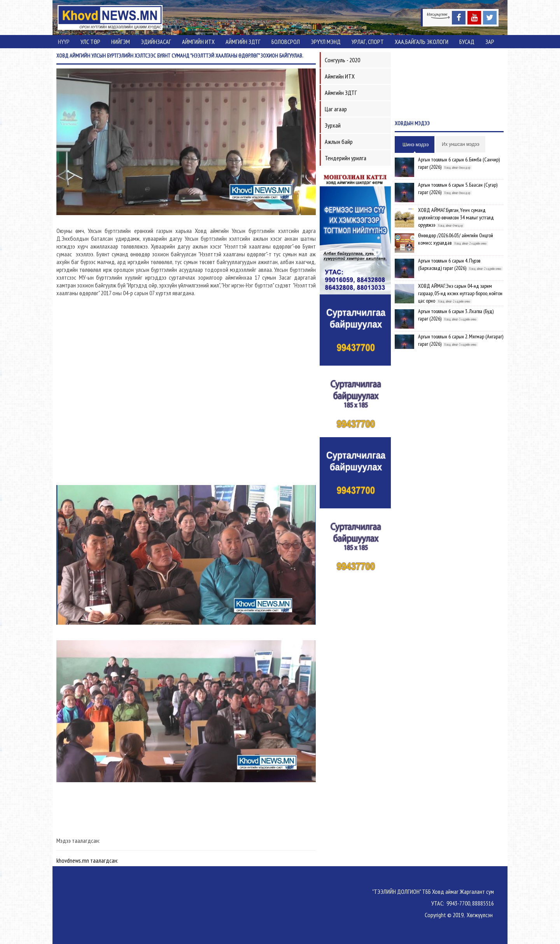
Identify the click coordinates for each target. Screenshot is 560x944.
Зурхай (333, 125)
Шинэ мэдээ (416, 145)
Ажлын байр (339, 142)
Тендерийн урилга (346, 158)
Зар (490, 42)
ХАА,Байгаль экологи (422, 42)
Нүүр (64, 42)
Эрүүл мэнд (326, 42)
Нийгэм (121, 42)
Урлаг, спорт (368, 42)
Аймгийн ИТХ (198, 42)
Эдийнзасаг (156, 42)
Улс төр (90, 42)
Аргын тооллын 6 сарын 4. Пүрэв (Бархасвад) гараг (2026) (449, 264)
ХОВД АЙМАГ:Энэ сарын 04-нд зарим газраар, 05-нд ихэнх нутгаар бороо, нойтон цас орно (460, 293)
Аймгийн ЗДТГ (243, 42)
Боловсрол (286, 42)
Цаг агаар (336, 109)
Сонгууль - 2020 (342, 60)
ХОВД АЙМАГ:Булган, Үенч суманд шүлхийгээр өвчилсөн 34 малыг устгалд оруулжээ (456, 217)
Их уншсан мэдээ (460, 144)
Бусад (467, 42)
